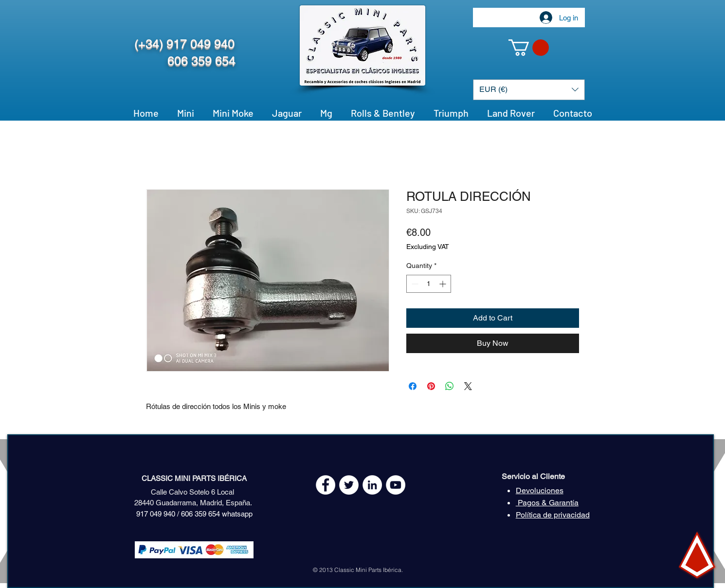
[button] (529, 48)
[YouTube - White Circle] (396, 485)
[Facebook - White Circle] (326, 485)
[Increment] (444, 284)
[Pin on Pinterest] (431, 386)
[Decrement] (414, 284)
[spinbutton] (429, 284)
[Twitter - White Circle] (349, 485)
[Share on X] (468, 386)
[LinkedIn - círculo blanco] (372, 485)
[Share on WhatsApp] (450, 386)
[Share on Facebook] (413, 386)
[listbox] (529, 90)
